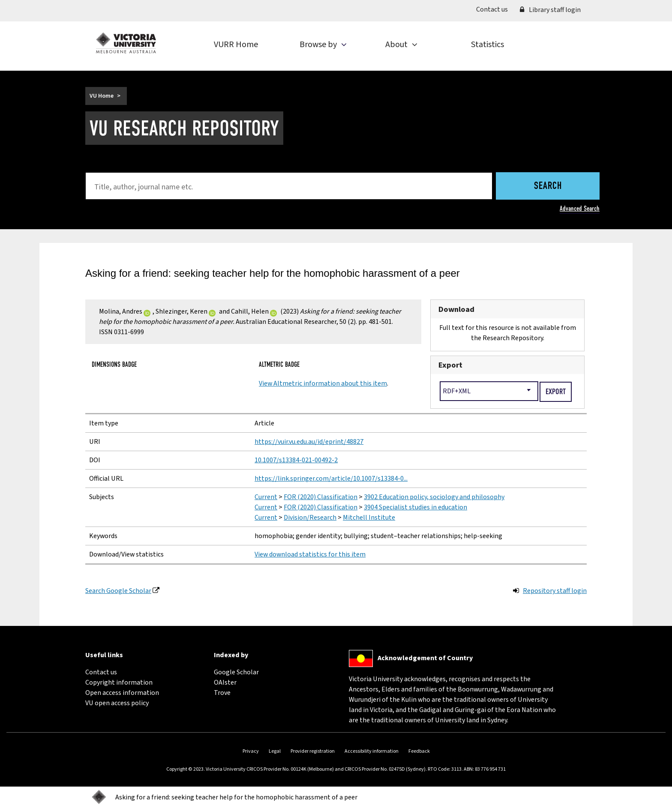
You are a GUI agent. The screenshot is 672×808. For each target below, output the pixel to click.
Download (456, 309)
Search (548, 186)
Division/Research (310, 518)
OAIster (225, 682)
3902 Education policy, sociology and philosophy (434, 497)
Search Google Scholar (118, 591)
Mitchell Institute (369, 518)
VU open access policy (117, 703)
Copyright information (119, 682)
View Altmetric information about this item (323, 383)
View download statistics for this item (310, 554)
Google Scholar (236, 672)
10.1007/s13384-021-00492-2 (296, 460)
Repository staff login (555, 591)
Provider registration (313, 751)
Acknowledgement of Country (425, 658)
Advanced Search (580, 208)
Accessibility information (372, 751)
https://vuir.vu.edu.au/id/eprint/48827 (309, 442)
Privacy (251, 751)
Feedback (419, 751)
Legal (275, 751)
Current (266, 497)
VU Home (102, 96)
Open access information (122, 693)
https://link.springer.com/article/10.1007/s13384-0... (331, 479)
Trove (222, 693)
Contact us (495, 9)
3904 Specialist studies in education (415, 507)
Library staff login (550, 10)
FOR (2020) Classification (321, 497)
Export (450, 365)
